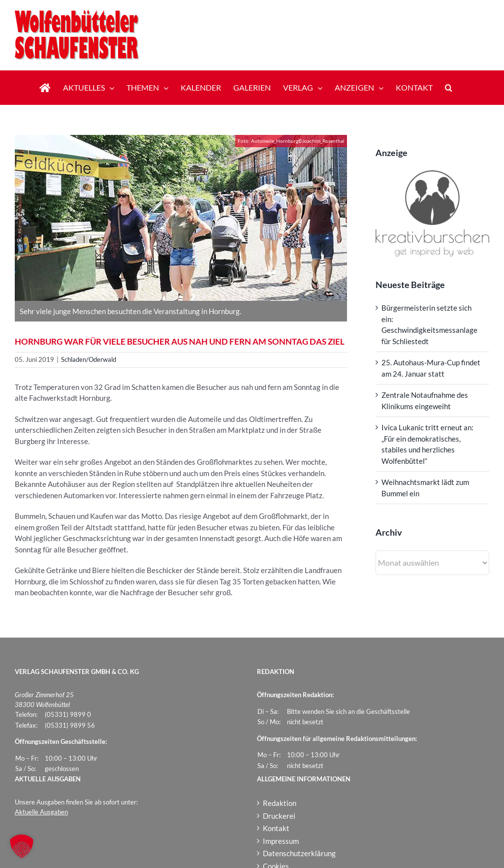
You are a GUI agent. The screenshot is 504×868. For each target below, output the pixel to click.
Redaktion (280, 803)
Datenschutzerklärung (299, 853)
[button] (449, 88)
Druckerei (279, 816)
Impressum (281, 841)
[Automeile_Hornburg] (181, 218)
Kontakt (276, 828)
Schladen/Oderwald (89, 359)
